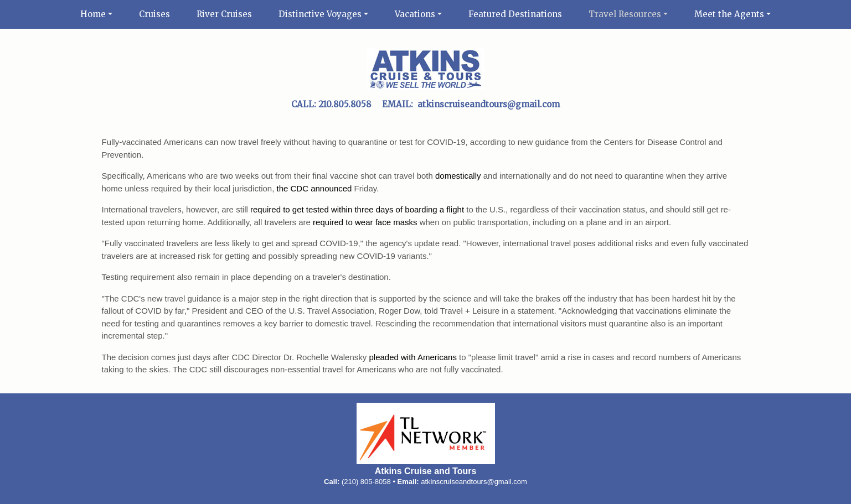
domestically (458, 176)
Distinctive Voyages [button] (320, 14)
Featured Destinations (515, 14)
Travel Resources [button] (625, 14)
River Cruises (224, 14)
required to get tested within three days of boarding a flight (357, 209)
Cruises (154, 14)
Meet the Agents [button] (729, 14)
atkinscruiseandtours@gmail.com (474, 482)
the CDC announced (314, 188)
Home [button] (93, 14)
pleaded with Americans (412, 357)
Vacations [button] (415, 14)
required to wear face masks (365, 222)
